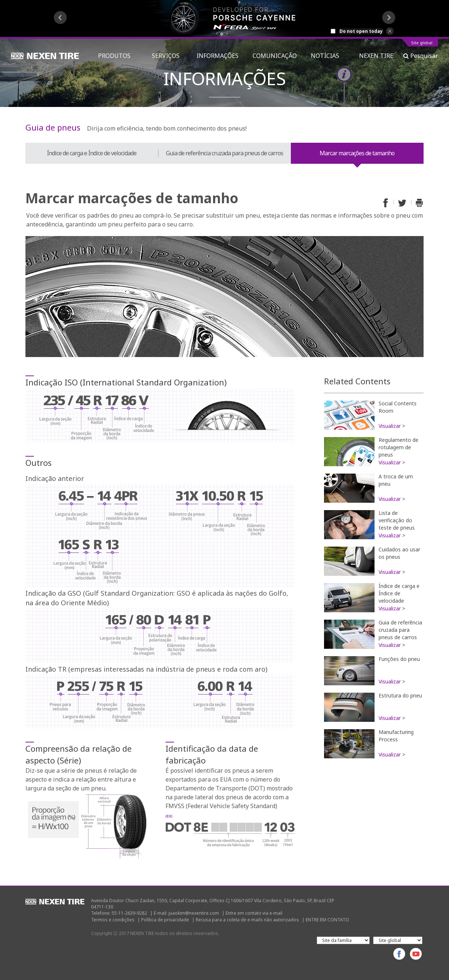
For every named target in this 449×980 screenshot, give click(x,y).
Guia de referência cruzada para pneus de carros (224, 153)
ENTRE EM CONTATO (327, 920)
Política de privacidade (165, 920)
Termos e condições (113, 920)
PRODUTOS (118, 56)
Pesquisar (421, 56)
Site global (422, 43)
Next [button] (389, 18)
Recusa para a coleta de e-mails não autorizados (247, 920)
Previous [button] (60, 18)
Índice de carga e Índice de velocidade (92, 153)
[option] (224, 18)
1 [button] (222, 34)
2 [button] (227, 34)
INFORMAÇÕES (217, 56)
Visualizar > (392, 426)
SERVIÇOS (167, 56)
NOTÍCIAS (328, 56)
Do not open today (361, 31)
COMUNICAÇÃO (275, 56)
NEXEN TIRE (376, 56)
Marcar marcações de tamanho (357, 153)
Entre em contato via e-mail (254, 913)
